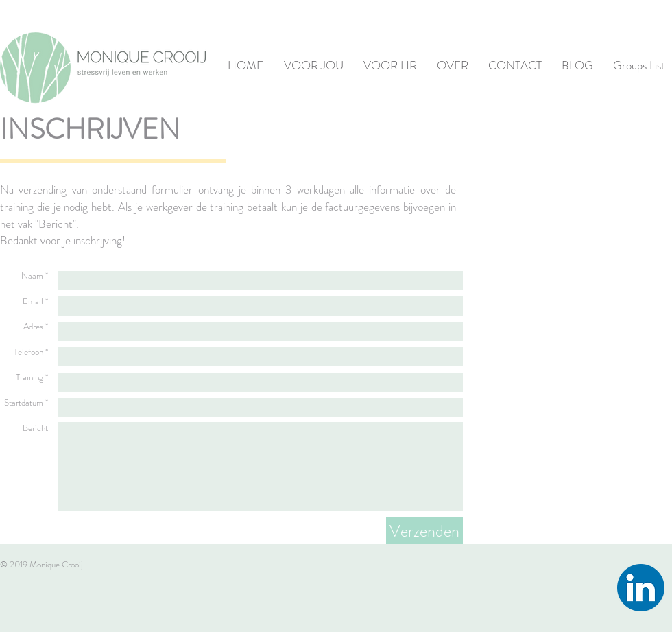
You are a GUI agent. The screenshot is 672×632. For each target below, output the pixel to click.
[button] (310, 66)
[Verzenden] (424, 531)
